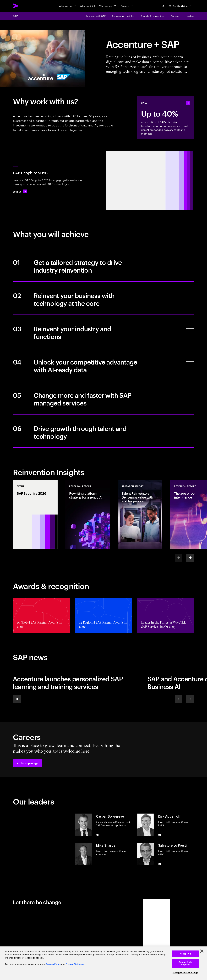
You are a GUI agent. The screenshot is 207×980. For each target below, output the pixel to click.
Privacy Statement (75, 964)
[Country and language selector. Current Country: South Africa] (180, 6)
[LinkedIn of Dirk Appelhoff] (159, 835)
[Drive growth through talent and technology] (103, 431)
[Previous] (179, 699)
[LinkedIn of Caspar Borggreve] (97, 835)
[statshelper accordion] (188, 103)
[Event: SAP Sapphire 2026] (35, 515)
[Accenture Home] (23, 6)
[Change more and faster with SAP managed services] (103, 398)
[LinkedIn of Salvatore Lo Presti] (159, 864)
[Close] (202, 951)
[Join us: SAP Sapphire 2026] (20, 191)
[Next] (190, 558)
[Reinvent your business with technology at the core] (103, 298)
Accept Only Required (185, 963)
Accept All (185, 954)
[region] (103, 963)
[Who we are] (108, 6)
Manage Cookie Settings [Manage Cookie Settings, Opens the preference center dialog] (185, 973)
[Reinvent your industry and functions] (103, 331)
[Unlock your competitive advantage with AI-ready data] (103, 365)
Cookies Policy (53, 964)
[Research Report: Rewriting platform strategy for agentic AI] (88, 515)
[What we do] (68, 6)
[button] (27, 763)
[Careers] (127, 6)
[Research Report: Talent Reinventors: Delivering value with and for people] (140, 515)
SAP (15, 16)
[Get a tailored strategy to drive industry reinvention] (103, 265)
